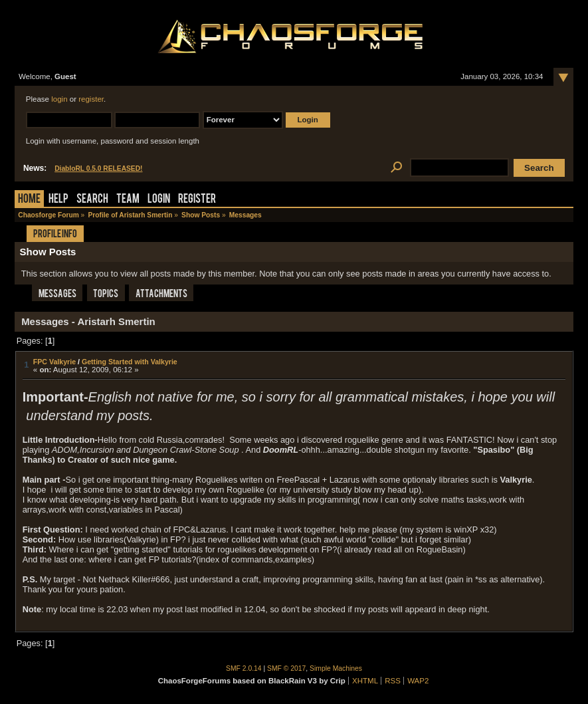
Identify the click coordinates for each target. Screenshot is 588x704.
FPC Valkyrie (54, 362)
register (91, 99)
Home (29, 200)
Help (58, 200)
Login (159, 200)
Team (128, 200)
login (59, 99)
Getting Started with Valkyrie (130, 362)
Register (197, 200)
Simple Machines (336, 668)
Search (92, 200)
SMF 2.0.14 (244, 668)
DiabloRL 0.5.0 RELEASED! (98, 169)
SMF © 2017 (286, 668)
